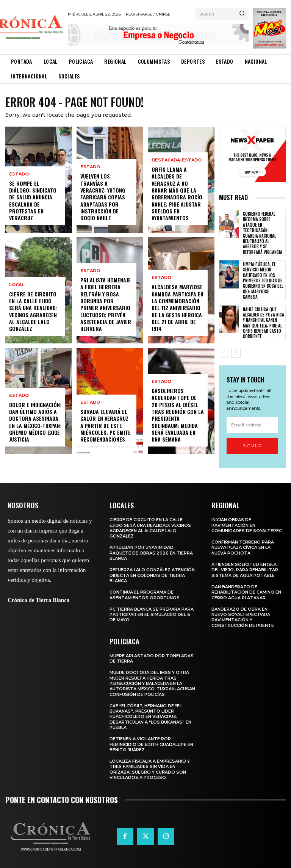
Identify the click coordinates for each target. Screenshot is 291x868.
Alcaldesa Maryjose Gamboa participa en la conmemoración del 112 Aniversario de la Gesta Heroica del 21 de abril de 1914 (178, 308)
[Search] (242, 14)
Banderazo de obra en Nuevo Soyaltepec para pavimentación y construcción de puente (243, 611)
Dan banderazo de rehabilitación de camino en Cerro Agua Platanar (246, 586)
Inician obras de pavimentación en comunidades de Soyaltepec (247, 519)
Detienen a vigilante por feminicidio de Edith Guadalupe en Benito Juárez (151, 739)
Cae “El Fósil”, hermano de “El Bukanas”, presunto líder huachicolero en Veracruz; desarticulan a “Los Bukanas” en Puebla (150, 711)
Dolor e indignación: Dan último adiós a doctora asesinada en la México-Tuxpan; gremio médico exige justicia (35, 422)
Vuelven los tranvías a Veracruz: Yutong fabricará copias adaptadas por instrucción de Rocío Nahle (103, 197)
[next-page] (236, 347)
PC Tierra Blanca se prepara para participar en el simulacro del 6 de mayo (152, 609)
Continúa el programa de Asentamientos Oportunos (145, 589)
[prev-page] (224, 347)
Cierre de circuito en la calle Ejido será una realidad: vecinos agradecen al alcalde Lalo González (33, 311)
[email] (252, 419)
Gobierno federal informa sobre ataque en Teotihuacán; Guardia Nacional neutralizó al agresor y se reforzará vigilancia (264, 230)
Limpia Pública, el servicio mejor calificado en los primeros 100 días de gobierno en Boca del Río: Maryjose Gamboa (263, 275)
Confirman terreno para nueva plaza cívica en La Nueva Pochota (243, 542)
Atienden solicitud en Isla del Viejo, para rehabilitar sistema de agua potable (245, 564)
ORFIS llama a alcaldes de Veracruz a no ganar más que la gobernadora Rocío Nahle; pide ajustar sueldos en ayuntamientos (177, 194)
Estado (19, 174)
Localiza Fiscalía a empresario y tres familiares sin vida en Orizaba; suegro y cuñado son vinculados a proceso (150, 764)
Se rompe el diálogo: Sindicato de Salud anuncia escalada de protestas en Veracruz (33, 201)
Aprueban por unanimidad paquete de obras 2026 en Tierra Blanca (151, 547)
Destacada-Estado (177, 161)
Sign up (252, 439)
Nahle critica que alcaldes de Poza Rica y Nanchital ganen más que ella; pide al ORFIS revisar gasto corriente (264, 317)
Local (17, 285)
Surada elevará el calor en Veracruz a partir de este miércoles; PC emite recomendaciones (106, 426)
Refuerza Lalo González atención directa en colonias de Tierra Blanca (152, 570)
